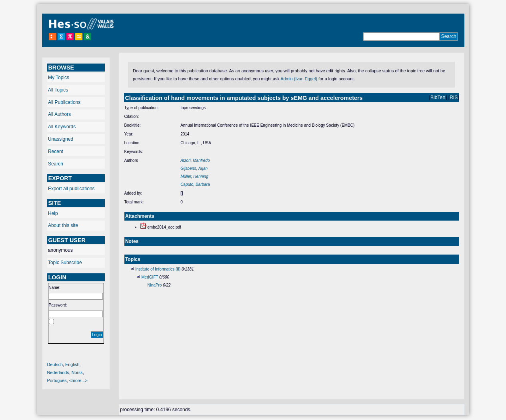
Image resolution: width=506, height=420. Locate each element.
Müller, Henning (194, 176)
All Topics (58, 90)
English (72, 364)
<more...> (78, 380)
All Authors (59, 114)
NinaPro (154, 285)
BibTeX (438, 98)
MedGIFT (150, 277)
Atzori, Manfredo (195, 160)
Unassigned (61, 139)
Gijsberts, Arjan (194, 168)
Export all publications (71, 189)
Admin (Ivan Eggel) (299, 79)
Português (57, 380)
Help (53, 213)
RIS (454, 98)
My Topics (59, 78)
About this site (63, 225)
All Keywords (62, 127)
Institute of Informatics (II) (158, 269)
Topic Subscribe (65, 263)
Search (56, 164)
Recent (56, 151)
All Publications (64, 102)
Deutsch (55, 364)
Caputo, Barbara (195, 184)
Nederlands (58, 372)
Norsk (77, 372)
